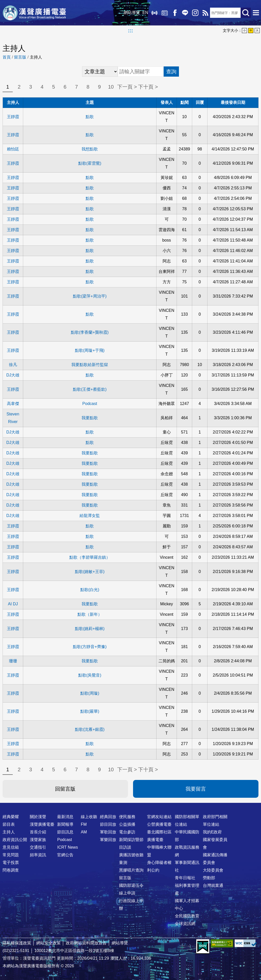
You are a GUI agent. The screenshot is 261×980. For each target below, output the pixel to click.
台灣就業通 (213, 885)
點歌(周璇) (90, 693)
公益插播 (127, 824)
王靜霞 (13, 117)
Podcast (90, 404)
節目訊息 (65, 832)
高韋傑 (13, 404)
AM (84, 832)
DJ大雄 (13, 375)
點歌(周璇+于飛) (90, 350)
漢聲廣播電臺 (34, 13)
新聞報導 (65, 824)
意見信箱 (11, 847)
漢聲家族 (38, 840)
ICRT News (67, 847)
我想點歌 (90, 149)
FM (84, 824)
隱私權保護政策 (17, 943)
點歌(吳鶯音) (90, 675)
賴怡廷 (13, 149)
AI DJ (13, 604)
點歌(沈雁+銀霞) (90, 729)
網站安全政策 (48, 943)
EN (145, 13)
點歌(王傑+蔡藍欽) (90, 389)
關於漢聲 (38, 817)
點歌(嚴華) (90, 711)
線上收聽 (154, 13)
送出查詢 (246, 13)
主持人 (9, 832)
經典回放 (164, 13)
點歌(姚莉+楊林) (90, 629)
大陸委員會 (213, 870)
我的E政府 (212, 832)
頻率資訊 (38, 855)
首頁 (7, 57)
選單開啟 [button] (256, 13)
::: (130, 31)
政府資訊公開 (15, 840)
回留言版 (65, 789)
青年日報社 (185, 878)
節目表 (9, 824)
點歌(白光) (90, 590)
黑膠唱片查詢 (131, 870)
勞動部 (209, 878)
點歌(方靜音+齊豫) (90, 647)
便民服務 (127, 817)
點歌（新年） (90, 614)
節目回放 (108, 824)
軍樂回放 (108, 840)
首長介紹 (38, 832)
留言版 (20, 57)
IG (195, 13)
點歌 (90, 117)
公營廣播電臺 (159, 824)
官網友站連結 (159, 817)
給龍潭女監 (90, 516)
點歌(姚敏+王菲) (90, 572)
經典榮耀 (11, 817)
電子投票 (11, 863)
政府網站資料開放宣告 (86, 943)
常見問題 (11, 855)
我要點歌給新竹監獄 (90, 365)
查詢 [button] (171, 72)
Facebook (174, 13)
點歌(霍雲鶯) (90, 163)
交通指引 (38, 847)
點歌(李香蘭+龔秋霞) (90, 332)
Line (185, 13)
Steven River (13, 418)
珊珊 (13, 661)
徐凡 (13, 365)
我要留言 (196, 789)
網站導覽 (131, 13)
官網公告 (65, 855)
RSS (205, 13)
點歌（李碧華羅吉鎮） (90, 557)
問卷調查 (11, 870)
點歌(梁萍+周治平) (90, 296)
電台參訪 (127, 832)
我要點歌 (90, 418)
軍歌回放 (108, 832)
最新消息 (65, 817)
